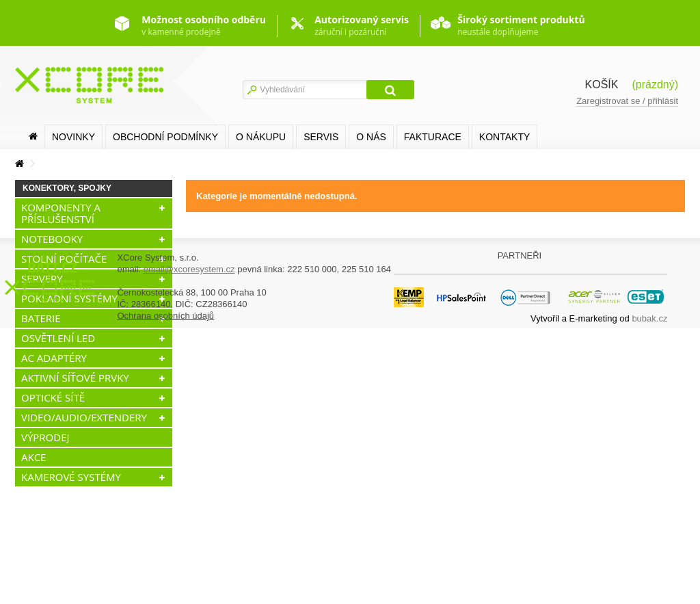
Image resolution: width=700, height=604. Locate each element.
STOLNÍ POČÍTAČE (64, 259)
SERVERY (42, 278)
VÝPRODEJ (45, 437)
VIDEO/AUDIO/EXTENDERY (84, 417)
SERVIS (321, 137)
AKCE (33, 457)
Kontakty (504, 137)
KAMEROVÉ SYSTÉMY (71, 477)
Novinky (73, 137)
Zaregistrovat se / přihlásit (627, 101)
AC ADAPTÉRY (54, 358)
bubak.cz (649, 594)
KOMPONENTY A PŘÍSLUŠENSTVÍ (61, 213)
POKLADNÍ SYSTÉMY (69, 298)
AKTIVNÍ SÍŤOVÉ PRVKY (75, 378)
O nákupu (261, 137)
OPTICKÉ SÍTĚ (53, 397)
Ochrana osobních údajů (165, 591)
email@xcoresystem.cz (189, 545)
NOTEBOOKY (52, 239)
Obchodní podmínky (165, 137)
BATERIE (41, 318)
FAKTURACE (433, 137)
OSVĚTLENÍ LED (58, 338)
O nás (371, 137)
